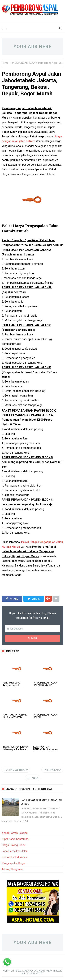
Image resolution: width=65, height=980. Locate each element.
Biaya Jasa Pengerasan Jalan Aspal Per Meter (16, 748)
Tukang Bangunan (12, 869)
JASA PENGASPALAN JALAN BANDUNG (45, 684)
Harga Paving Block (14, 845)
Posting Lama (52, 770)
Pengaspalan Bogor (14, 863)
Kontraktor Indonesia (14, 857)
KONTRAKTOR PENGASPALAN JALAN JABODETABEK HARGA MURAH (46, 751)
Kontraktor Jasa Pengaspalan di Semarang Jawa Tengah (16, 685)
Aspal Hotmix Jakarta (15, 833)
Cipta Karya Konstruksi (15, 839)
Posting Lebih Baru (16, 770)
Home (5, 63)
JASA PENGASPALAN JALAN (45, 716)
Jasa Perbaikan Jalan (15, 851)
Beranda (33, 778)
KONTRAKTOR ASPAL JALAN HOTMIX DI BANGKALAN (15, 717)
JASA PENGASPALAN (23, 63)
